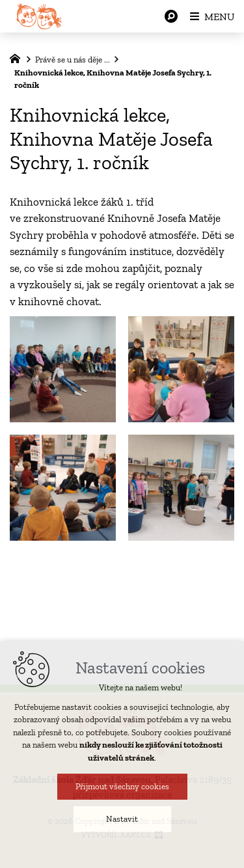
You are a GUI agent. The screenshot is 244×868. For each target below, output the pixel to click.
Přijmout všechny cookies (122, 786)
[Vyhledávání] (171, 16)
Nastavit (122, 819)
